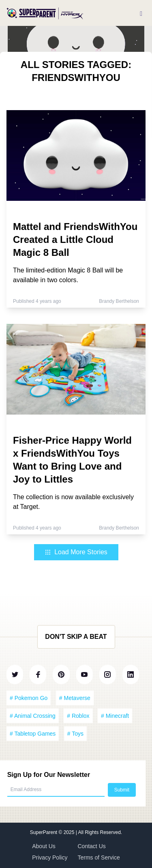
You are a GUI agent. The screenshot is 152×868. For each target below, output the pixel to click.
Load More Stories (76, 552)
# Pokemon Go (29, 698)
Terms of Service (99, 857)
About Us (44, 846)
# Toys (75, 734)
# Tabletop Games (33, 734)
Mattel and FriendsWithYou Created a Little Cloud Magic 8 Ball (75, 239)
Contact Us (92, 846)
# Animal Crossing (33, 716)
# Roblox (78, 716)
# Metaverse (75, 698)
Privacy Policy (50, 857)
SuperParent (44, 832)
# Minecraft (115, 716)
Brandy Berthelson (119, 301)
